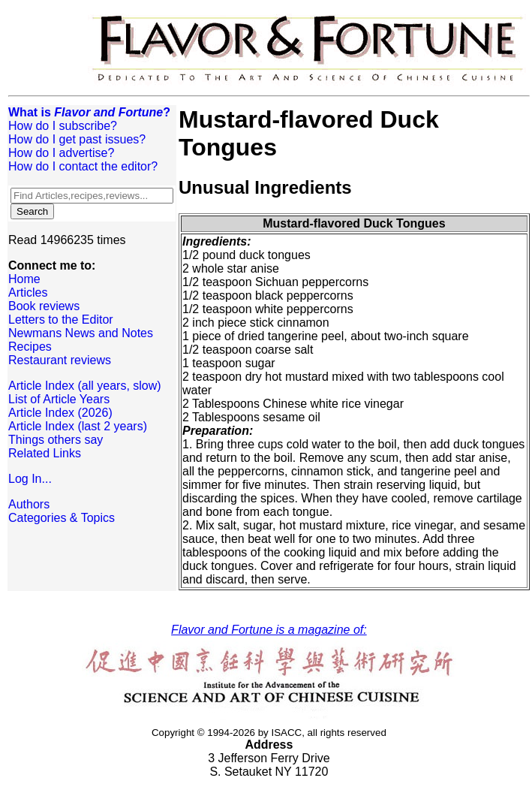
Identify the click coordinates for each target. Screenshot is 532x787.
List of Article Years (59, 399)
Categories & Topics (62, 518)
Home (24, 279)
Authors (29, 504)
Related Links (45, 453)
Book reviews (44, 306)
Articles (28, 292)
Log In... (30, 479)
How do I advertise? (61, 153)
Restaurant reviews (60, 360)
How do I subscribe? (63, 126)
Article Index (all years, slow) (85, 386)
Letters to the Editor (61, 320)
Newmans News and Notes (81, 333)
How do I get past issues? (77, 139)
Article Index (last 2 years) (78, 426)
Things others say (56, 440)
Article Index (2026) (60, 413)
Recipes (30, 347)
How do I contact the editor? (83, 166)
